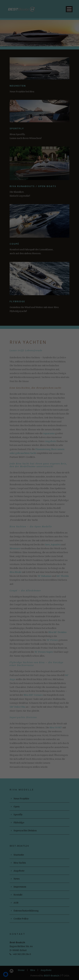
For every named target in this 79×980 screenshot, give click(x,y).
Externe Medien (57, 65)
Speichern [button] (39, 85)
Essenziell (17, 65)
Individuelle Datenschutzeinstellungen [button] (39, 96)
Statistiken (35, 65)
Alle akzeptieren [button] (39, 76)
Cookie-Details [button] (39, 104)
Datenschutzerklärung (21, 51)
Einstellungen (33, 55)
